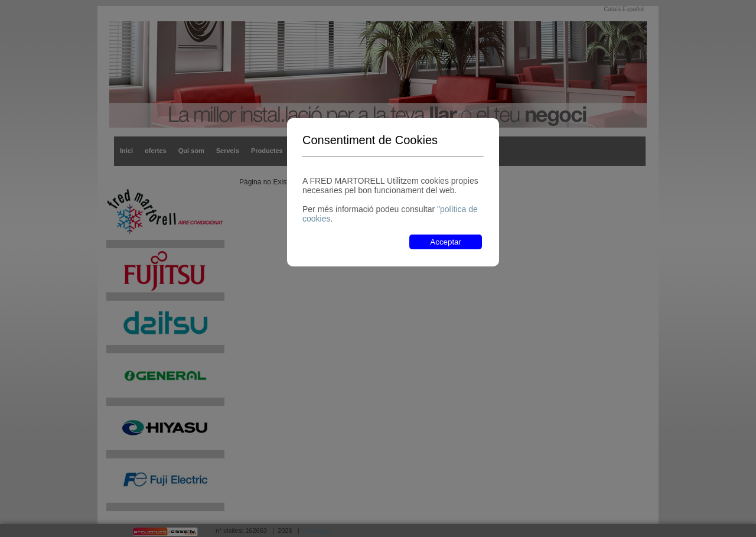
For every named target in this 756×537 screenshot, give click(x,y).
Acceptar (446, 242)
